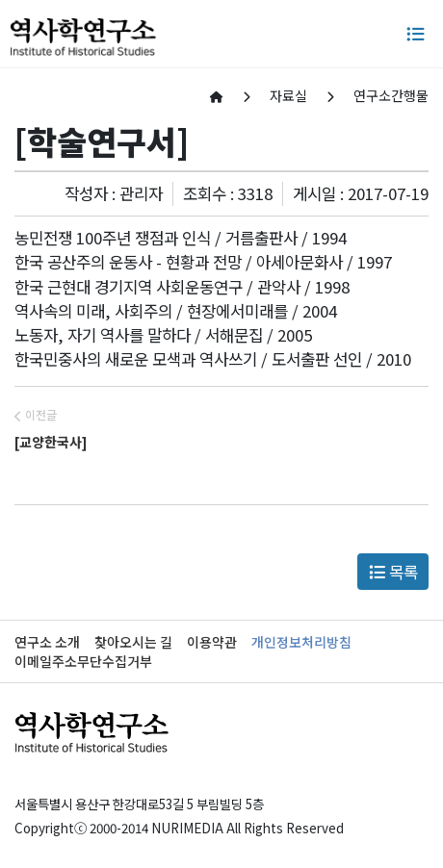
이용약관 (212, 642)
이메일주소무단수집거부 (83, 661)
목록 (393, 572)
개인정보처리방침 (301, 642)
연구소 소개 (47, 642)
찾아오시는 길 (133, 642)
